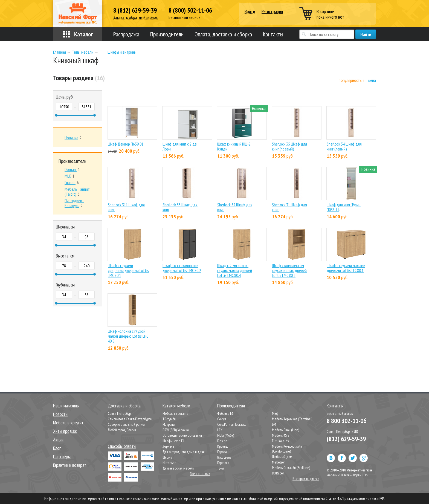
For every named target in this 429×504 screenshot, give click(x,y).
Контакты (273, 34)
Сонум (222, 419)
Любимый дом (282, 457)
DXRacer (278, 473)
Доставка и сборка (124, 406)
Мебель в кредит (68, 423)
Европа (222, 452)
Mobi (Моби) (226, 435)
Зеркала (168, 446)
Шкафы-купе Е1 (173, 441)
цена (372, 80)
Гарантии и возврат (70, 465)
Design (222, 441)
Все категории (200, 474)
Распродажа (126, 34)
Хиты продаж (65, 431)
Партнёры (62, 457)
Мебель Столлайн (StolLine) (291, 468)
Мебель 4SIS (281, 435)
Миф (275, 413)
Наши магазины (66, 406)
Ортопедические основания (182, 435)
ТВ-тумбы (169, 419)
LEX (220, 430)
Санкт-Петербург (120, 413)
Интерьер (169, 463)
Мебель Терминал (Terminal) (292, 419)
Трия (221, 468)
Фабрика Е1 (225, 413)
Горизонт (223, 463)
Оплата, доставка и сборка (223, 34)
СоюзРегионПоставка (232, 424)
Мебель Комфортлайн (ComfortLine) (287, 449)
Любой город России (122, 430)
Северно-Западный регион (127, 424)
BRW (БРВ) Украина (176, 430)
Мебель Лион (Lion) (285, 430)
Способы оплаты (122, 446)
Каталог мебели (176, 406)
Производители (167, 34)
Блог (57, 448)
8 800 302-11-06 (347, 421)
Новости (60, 414)
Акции (58, 440)
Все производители (306, 479)
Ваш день (224, 457)
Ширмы (168, 457)
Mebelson (279, 462)
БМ (274, 424)
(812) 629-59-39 (346, 439)
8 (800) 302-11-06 (190, 10)
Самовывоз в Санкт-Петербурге (130, 419)
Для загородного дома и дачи (184, 452)
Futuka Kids (280, 441)
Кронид (223, 446)
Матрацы (169, 424)
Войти (250, 12)
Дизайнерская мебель (178, 468)
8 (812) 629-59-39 (135, 10)
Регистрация (272, 11)
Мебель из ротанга (175, 413)
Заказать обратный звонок (135, 17)
